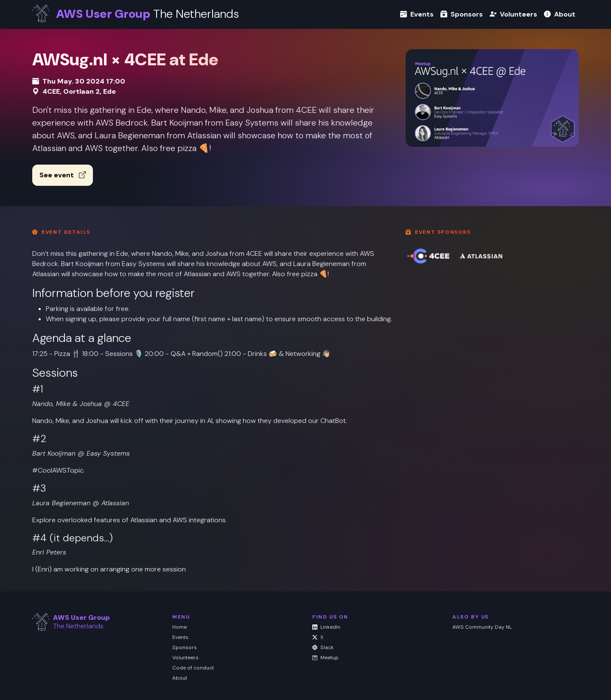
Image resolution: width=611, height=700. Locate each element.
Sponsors (462, 14)
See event (63, 175)
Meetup (325, 658)
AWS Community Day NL (482, 627)
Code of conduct (193, 668)
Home (179, 627)
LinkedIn (326, 627)
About (560, 14)
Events (417, 14)
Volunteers (513, 14)
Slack (323, 647)
